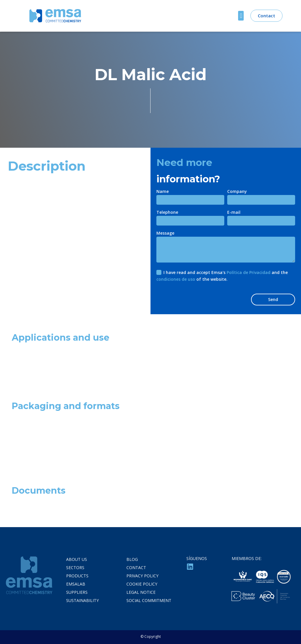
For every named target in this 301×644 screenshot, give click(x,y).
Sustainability (82, 600)
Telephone (167, 213)
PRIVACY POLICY (142, 576)
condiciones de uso (176, 279)
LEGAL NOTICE (141, 592)
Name (163, 192)
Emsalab (76, 584)
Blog (132, 559)
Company (237, 192)
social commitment (149, 600)
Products (77, 576)
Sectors (75, 568)
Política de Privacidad (249, 272)
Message (165, 233)
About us (77, 559)
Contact (136, 568)
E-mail (234, 213)
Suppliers (77, 592)
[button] (241, 16)
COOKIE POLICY (142, 584)
